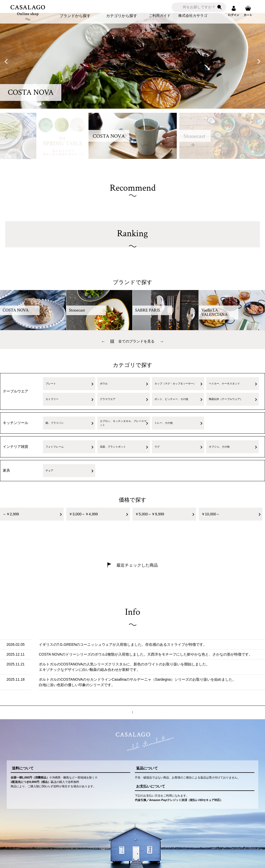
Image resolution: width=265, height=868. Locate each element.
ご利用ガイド (160, 16)
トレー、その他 (164, 423)
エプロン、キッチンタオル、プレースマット (123, 423)
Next (259, 62)
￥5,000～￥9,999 (150, 514)
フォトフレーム (55, 447)
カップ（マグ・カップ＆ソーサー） (175, 384)
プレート (51, 384)
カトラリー (52, 399)
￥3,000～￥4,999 (83, 514)
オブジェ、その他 (219, 447)
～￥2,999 (11, 514)
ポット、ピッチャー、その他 (171, 399)
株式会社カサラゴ (193, 16)
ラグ (157, 447)
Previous (6, 62)
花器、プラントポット (113, 447)
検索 (219, 7)
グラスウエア (108, 399)
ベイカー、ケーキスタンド (224, 384)
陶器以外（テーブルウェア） (226, 399)
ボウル (104, 384)
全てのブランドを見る (136, 341)
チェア (49, 470)
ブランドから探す (75, 16)
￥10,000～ (211, 514)
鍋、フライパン (55, 423)
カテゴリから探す (122, 16)
